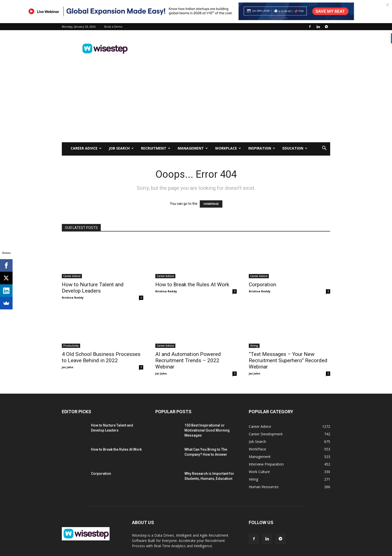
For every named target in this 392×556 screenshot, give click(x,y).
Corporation (262, 285)
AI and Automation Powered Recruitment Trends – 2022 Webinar (188, 360)
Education (295, 148)
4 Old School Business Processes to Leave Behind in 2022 (101, 357)
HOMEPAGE (211, 204)
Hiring (254, 346)
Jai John (68, 367)
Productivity (71, 346)
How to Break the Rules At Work (192, 285)
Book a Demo (113, 27)
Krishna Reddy (73, 297)
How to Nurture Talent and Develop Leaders (93, 288)
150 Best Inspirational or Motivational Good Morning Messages (207, 430)
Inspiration (262, 148)
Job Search (121, 148)
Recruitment (156, 148)
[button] (324, 149)
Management (193, 148)
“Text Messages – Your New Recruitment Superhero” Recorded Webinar (288, 360)
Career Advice (86, 148)
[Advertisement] (239, 49)
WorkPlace (228, 148)
